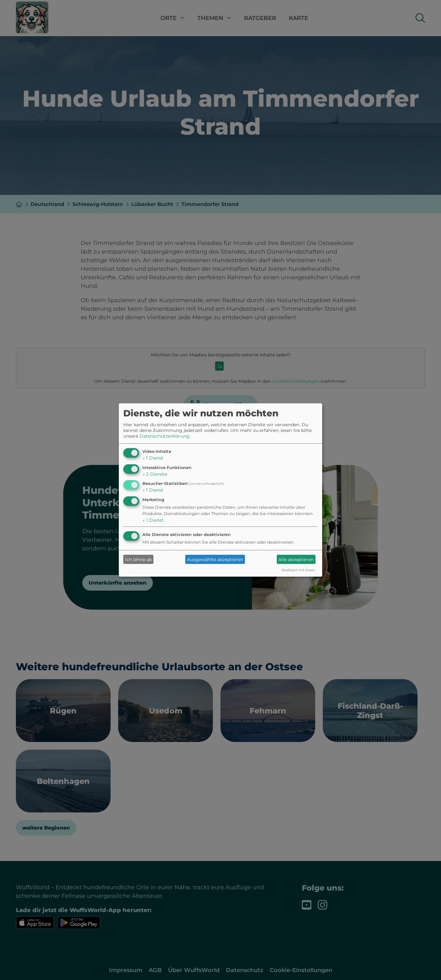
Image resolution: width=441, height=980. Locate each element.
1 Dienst (153, 458)
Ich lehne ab (139, 560)
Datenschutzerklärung (164, 436)
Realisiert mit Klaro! (298, 570)
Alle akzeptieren (296, 560)
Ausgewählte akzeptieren (215, 560)
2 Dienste (155, 474)
